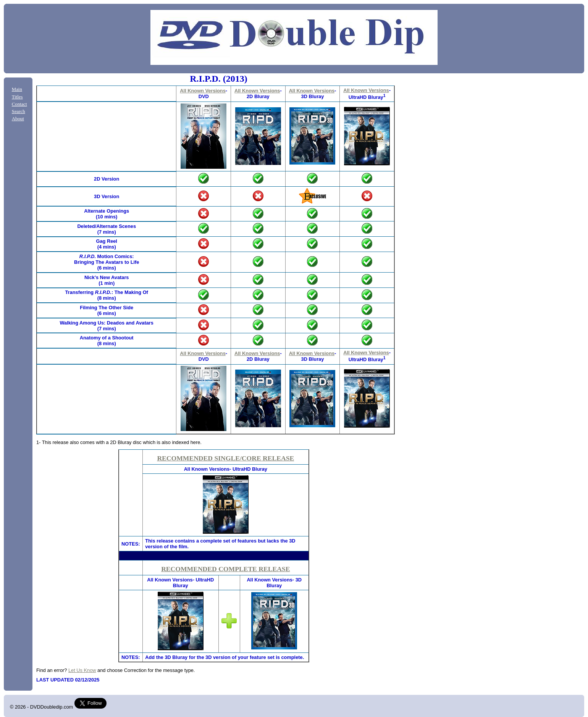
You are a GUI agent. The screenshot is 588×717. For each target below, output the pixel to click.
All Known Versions (203, 91)
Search (19, 111)
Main (17, 89)
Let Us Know (82, 670)
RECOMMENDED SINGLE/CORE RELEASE (225, 458)
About (18, 119)
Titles (17, 97)
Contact (19, 104)
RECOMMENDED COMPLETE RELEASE (225, 569)
